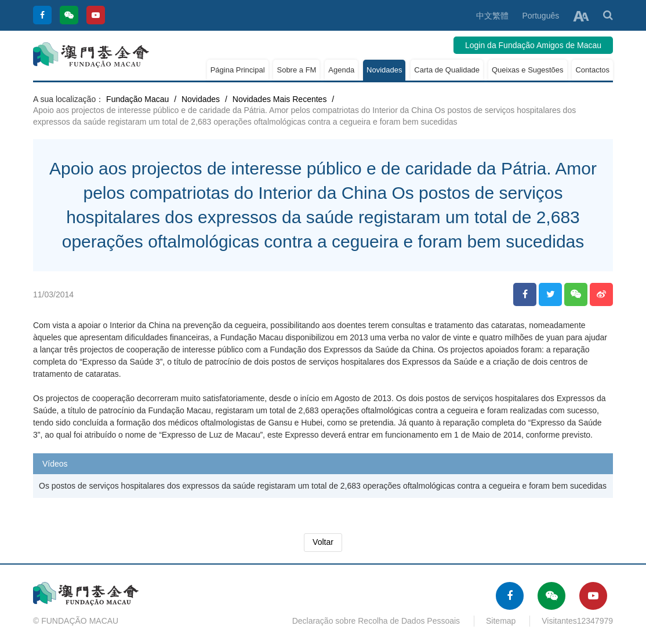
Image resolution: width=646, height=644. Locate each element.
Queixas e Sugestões (528, 70)
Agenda (341, 70)
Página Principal (238, 70)
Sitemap (501, 621)
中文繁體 (492, 16)
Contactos (592, 70)
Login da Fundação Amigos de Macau (533, 45)
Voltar (323, 542)
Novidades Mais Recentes (280, 99)
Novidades (384, 70)
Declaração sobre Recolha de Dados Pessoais (376, 621)
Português (540, 16)
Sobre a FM (296, 70)
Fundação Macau (137, 99)
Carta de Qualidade (447, 70)
